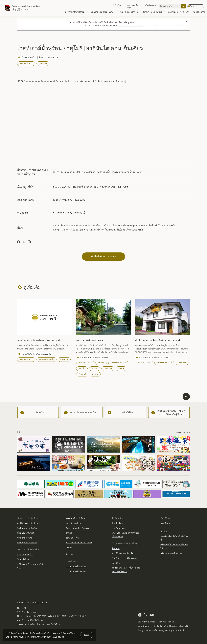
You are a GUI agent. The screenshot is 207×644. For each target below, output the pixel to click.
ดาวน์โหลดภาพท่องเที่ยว (123, 553)
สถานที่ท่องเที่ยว (26, 63)
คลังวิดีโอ (116, 563)
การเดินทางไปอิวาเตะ (76, 566)
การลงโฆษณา (183, 432)
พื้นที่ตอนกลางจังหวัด (27, 528)
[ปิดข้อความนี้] (187, 22)
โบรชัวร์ (116, 548)
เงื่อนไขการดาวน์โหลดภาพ (125, 558)
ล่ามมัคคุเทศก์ (118, 528)
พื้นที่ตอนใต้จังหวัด (26, 533)
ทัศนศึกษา (118, 5)
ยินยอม (87, 635)
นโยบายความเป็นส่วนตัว (172, 553)
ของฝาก (101, 363)
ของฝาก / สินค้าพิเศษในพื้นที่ (79, 543)
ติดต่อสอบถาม (199, 12)
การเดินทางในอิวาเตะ (76, 571)
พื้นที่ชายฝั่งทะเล (25, 538)
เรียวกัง (121, 368)
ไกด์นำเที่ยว (174, 12)
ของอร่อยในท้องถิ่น (47, 359)
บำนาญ (95, 374)
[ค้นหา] (184, 6)
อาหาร (69, 533)
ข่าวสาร (187, 12)
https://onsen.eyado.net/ (69, 212)
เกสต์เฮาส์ (43, 63)
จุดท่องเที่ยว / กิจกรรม (130, 12)
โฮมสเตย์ (82, 374)
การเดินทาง (158, 12)
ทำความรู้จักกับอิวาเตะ (77, 12)
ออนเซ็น (82, 368)
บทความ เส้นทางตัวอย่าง (103, 12)
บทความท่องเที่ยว (25, 554)
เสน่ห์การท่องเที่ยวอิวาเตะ (29, 523)
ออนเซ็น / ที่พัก (73, 538)
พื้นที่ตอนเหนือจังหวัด (27, 543)
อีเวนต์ (146, 12)
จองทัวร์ (70, 547)
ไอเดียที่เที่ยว (23, 559)
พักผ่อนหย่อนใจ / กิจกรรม (78, 528)
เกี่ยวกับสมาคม (151, 5)
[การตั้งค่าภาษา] (196, 6)
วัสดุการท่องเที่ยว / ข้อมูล (133, 6)
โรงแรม (95, 368)
